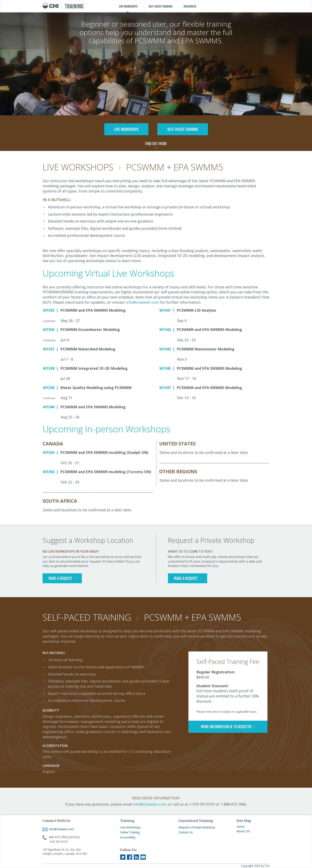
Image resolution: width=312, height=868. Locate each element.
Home (241, 827)
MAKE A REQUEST (62, 578)
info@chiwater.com (142, 302)
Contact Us (186, 832)
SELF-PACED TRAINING (160, 6)
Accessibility (128, 837)
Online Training (130, 832)
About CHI (243, 831)
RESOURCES (190, 6)
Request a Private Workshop (197, 827)
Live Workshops (130, 827)
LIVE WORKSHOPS (128, 6)
